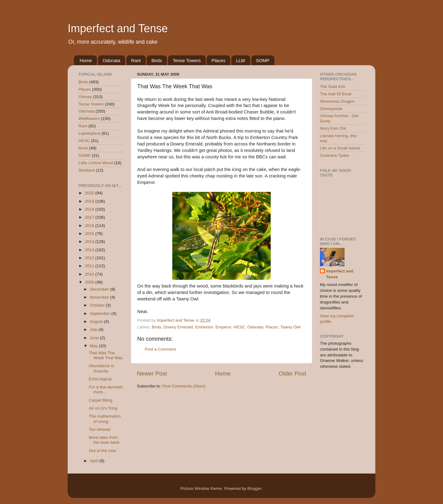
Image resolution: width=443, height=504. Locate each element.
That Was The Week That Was (106, 355)
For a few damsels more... (106, 389)
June (95, 338)
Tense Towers (187, 60)
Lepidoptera (89, 133)
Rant (136, 60)
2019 (90, 201)
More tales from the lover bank (104, 440)
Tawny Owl (290, 327)
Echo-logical (100, 379)
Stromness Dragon (337, 101)
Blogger (254, 488)
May (94, 346)
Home (86, 60)
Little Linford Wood (96, 163)
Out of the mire (103, 451)
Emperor (223, 327)
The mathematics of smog (105, 419)
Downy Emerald (178, 327)
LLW (241, 60)
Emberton (204, 327)
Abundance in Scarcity (102, 368)
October (98, 305)
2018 (90, 209)
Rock (83, 148)
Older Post (292, 373)
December (100, 289)
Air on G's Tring (103, 408)
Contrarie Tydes (335, 155)
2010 (90, 274)
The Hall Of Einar (336, 94)
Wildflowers (89, 119)
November (100, 297)
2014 (90, 242)
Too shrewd (100, 429)
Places (218, 60)
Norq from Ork (333, 128)
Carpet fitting (101, 400)
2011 (90, 266)
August (97, 321)
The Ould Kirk (333, 87)
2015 (90, 234)
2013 (90, 250)
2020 (90, 193)
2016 (90, 226)
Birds (157, 60)
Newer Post (152, 373)
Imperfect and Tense (118, 28)
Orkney (85, 97)
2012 (90, 258)
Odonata (112, 60)
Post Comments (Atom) (184, 386)
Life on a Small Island (340, 148)
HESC (239, 327)
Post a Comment (160, 349)
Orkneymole (331, 109)
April (95, 461)
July (94, 329)
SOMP (263, 60)
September (101, 314)
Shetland (87, 170)
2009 (90, 282)
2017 (90, 217)
